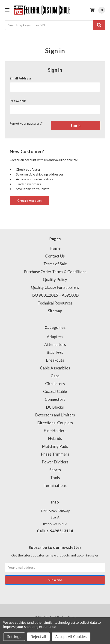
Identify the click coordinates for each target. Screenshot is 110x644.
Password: (18, 101)
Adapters (55, 337)
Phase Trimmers (55, 454)
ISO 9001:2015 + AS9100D (55, 295)
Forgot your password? (26, 123)
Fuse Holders (55, 431)
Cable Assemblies (55, 368)
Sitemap (55, 311)
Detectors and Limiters (55, 415)
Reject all (38, 637)
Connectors (55, 399)
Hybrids (55, 438)
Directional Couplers (55, 423)
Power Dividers (55, 462)
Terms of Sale (55, 264)
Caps (55, 376)
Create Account (30, 201)
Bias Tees (55, 352)
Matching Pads (55, 446)
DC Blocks (55, 407)
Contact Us (55, 256)
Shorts (55, 470)
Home (55, 248)
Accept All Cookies (71, 637)
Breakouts (55, 360)
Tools (55, 478)
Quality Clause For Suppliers (55, 287)
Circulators (55, 384)
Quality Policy (55, 280)
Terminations (55, 485)
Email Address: (21, 78)
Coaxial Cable (55, 391)
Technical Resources (55, 303)
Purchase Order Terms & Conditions (55, 272)
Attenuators (55, 344)
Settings (14, 637)
